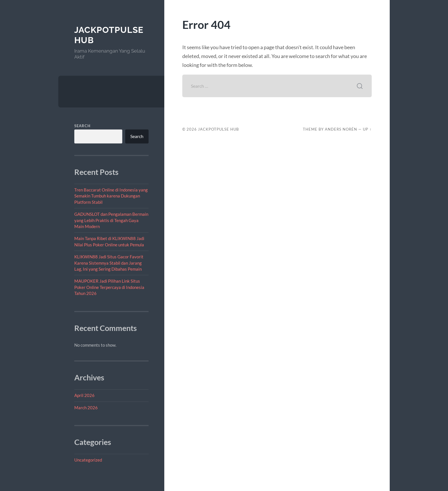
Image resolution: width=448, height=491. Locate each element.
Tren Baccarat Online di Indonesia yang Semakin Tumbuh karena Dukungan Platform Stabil (111, 196)
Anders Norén (341, 129)
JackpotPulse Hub (218, 129)
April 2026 (84, 395)
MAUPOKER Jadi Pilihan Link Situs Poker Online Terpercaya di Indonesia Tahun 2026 (109, 287)
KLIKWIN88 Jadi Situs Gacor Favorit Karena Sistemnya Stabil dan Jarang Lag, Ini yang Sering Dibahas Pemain (109, 263)
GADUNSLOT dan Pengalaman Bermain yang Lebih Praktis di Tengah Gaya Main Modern (111, 220)
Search (82, 126)
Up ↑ (367, 129)
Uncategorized (88, 460)
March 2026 (86, 408)
